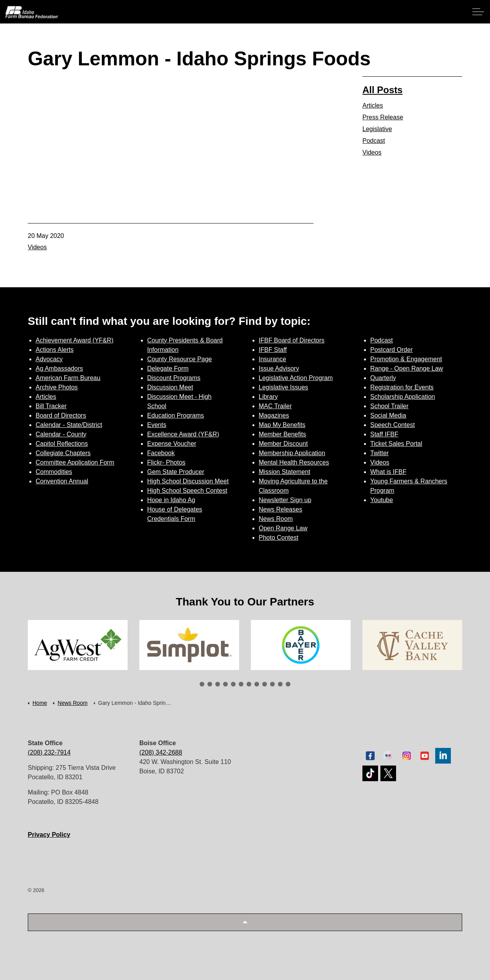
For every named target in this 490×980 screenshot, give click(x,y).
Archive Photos (57, 387)
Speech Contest (393, 425)
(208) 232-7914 (49, 752)
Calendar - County (61, 434)
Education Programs (176, 415)
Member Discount (283, 444)
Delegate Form (168, 368)
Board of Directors (61, 415)
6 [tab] (241, 684)
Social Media (388, 415)
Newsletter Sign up (285, 500)
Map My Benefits (282, 425)
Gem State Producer (176, 472)
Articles (373, 105)
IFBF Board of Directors (292, 340)
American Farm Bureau (68, 378)
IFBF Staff (273, 350)
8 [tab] (257, 684)
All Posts (383, 90)
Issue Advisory (279, 368)
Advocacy (49, 359)
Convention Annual (62, 481)
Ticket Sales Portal (396, 444)
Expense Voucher (172, 444)
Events (157, 425)
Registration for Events (402, 387)
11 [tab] (280, 684)
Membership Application (292, 453)
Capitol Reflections (62, 444)
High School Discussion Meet (188, 481)
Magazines (274, 415)
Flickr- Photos (166, 462)
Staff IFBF (384, 434)
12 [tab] (288, 684)
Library (268, 397)
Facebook (161, 453)
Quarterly (383, 378)
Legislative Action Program (296, 378)
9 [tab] (265, 684)
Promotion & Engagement (406, 359)
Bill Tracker (51, 406)
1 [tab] (202, 684)
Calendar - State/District (69, 425)
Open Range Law (283, 528)
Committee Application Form (75, 462)
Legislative (377, 129)
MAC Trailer (275, 406)
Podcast (374, 141)
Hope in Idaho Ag (171, 500)
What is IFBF (388, 472)
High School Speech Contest (187, 491)
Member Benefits (282, 434)
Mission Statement (285, 472)
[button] (245, 922)
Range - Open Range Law (407, 368)
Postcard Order (391, 350)
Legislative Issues (283, 387)
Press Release (383, 117)
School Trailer (389, 406)
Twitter (379, 453)
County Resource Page (179, 359)
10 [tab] (272, 684)
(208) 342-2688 (161, 752)
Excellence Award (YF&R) (183, 434)
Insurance (272, 359)
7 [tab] (249, 684)
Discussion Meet (170, 387)
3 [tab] (218, 684)
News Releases (280, 509)
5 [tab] (233, 684)
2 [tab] (210, 684)
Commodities (54, 472)
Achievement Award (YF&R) (75, 340)
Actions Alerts (55, 350)
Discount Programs (174, 378)
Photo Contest (278, 538)
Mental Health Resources (294, 462)
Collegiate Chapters (63, 453)
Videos (37, 247)
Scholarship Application (403, 397)
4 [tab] (225, 684)
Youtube (382, 500)
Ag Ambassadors (59, 368)
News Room (276, 519)
